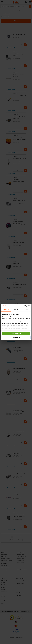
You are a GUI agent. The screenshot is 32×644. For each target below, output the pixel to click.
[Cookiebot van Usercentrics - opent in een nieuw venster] (24, 306)
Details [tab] (16, 310)
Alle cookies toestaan (16, 333)
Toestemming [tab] (6, 310)
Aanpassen (16, 337)
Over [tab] (26, 310)
